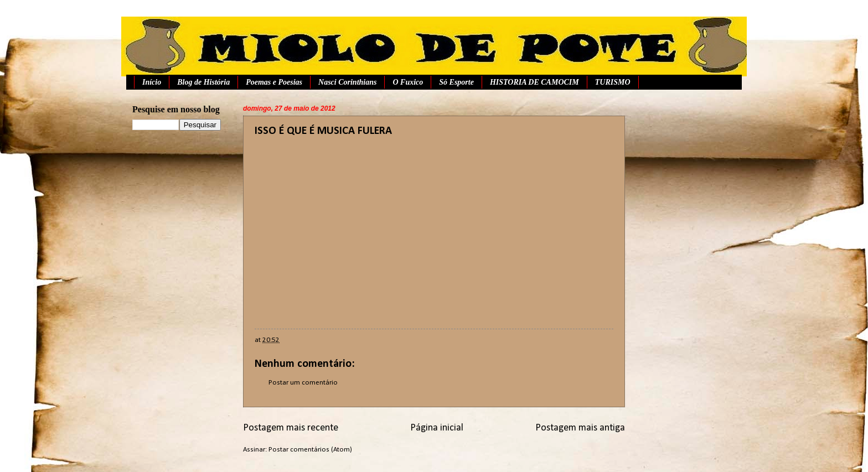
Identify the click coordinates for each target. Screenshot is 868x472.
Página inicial (437, 428)
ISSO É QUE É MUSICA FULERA (323, 131)
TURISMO (613, 82)
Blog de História (203, 82)
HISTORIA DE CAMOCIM (534, 82)
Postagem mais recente (291, 428)
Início (152, 82)
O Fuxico (408, 82)
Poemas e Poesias (274, 82)
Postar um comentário (303, 383)
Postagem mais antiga (580, 428)
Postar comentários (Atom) (310, 450)
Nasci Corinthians (347, 82)
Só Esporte (456, 82)
